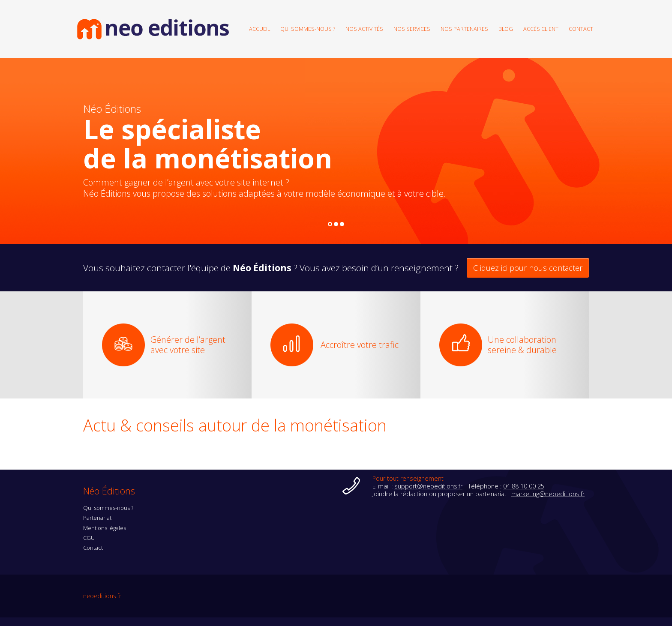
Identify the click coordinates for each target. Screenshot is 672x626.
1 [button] (330, 225)
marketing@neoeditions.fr (548, 494)
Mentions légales (105, 528)
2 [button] (336, 225)
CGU (89, 538)
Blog (506, 28)
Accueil (259, 28)
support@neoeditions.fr (428, 486)
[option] (336, 151)
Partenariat (97, 518)
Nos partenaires (464, 28)
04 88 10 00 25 (524, 486)
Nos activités (364, 28)
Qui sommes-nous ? (308, 28)
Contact (581, 28)
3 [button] (342, 225)
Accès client (541, 28)
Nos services (412, 28)
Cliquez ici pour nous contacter (528, 268)
